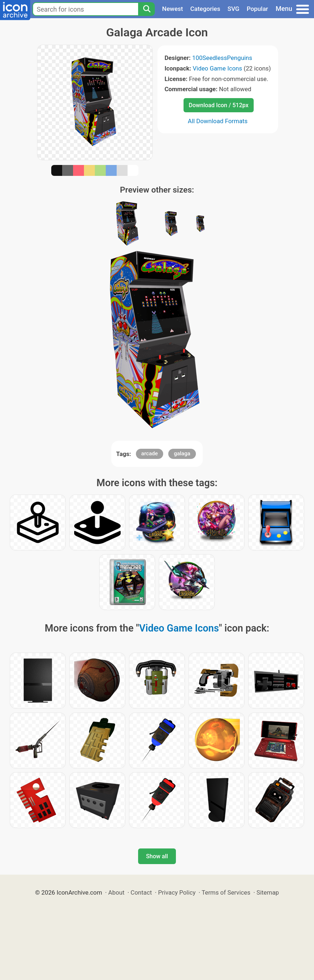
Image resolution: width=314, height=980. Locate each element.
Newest (172, 9)
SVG (234, 9)
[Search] (146, 9)
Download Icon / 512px (218, 105)
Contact (141, 892)
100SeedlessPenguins (222, 58)
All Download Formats (218, 121)
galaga (182, 453)
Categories (205, 9)
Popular (257, 9)
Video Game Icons (217, 68)
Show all (157, 856)
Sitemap (268, 892)
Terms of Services (226, 892)
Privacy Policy (177, 892)
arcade (150, 453)
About (116, 892)
